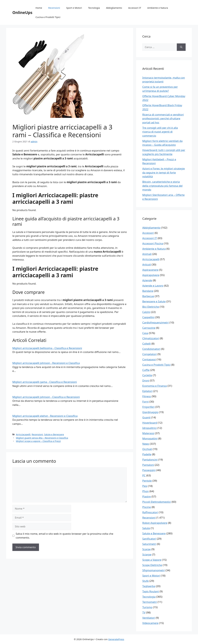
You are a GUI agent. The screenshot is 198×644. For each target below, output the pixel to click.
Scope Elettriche (152, 565)
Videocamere (150, 623)
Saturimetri (149, 544)
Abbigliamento (114, 8)
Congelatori (150, 354)
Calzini (146, 312)
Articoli (147, 264)
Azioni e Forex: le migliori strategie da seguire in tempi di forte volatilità (164, 172)
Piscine (147, 507)
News (146, 444)
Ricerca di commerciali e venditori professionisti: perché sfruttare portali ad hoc (163, 118)
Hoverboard (150, 423)
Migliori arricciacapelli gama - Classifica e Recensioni (45, 382)
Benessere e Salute (154, 301)
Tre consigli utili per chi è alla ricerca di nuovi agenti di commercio (160, 132)
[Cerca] (181, 47)
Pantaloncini (150, 460)
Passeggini (149, 470)
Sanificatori (149, 539)
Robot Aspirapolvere (155, 523)
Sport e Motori (74, 8)
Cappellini (148, 317)
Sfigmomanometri (154, 570)
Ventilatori (149, 618)
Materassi (148, 433)
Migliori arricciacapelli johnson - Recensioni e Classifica (46, 363)
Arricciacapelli (23, 434)
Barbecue (148, 296)
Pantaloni (148, 465)
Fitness (147, 396)
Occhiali (147, 449)
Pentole (147, 481)
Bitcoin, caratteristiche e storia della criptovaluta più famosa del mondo (162, 186)
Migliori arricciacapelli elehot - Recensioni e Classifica (45, 416)
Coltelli (146, 344)
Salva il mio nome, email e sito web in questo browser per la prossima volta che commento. (65, 536)
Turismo (147, 607)
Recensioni (54, 8)
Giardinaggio (150, 412)
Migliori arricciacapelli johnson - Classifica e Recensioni (46, 397)
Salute (146, 528)
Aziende (147, 280)
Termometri (150, 602)
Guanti (146, 417)
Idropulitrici (150, 428)
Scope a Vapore (152, 560)
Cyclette (147, 375)
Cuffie (146, 370)
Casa (145, 333)
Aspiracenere (150, 270)
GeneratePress (116, 639)
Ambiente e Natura (158, 8)
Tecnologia (94, 8)
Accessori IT (135, 8)
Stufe (145, 581)
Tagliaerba (149, 586)
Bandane (148, 291)
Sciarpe (147, 554)
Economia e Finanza (155, 386)
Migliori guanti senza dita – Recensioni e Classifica (42, 438)
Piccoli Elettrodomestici (157, 502)
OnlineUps (22, 12)
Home (39, 8)
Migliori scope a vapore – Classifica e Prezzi (38, 441)
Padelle (147, 454)
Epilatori (147, 391)
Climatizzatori (151, 338)
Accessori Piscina (153, 243)
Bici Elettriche (151, 307)
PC (144, 475)
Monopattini (150, 438)
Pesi (145, 486)
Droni (146, 380)
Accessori (148, 233)
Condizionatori (151, 349)
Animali (147, 254)
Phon (146, 491)
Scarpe (146, 549)
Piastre (147, 496)
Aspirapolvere (151, 275)
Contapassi (149, 359)
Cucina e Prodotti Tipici (48, 17)
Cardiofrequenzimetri (156, 322)
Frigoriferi (148, 407)
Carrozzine (149, 328)
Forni (145, 402)
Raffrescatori (150, 512)
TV (144, 612)
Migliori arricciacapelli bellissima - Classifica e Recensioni (47, 348)
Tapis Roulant (151, 591)
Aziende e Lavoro (153, 286)
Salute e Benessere (54, 434)
